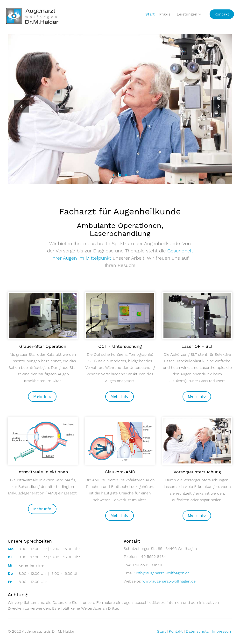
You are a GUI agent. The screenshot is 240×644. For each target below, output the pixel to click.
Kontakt (222, 14)
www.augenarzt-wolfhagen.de (169, 581)
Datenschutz (197, 631)
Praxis (165, 14)
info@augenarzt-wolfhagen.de (163, 573)
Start (150, 14)
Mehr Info (42, 396)
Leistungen (187, 14)
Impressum (222, 631)
